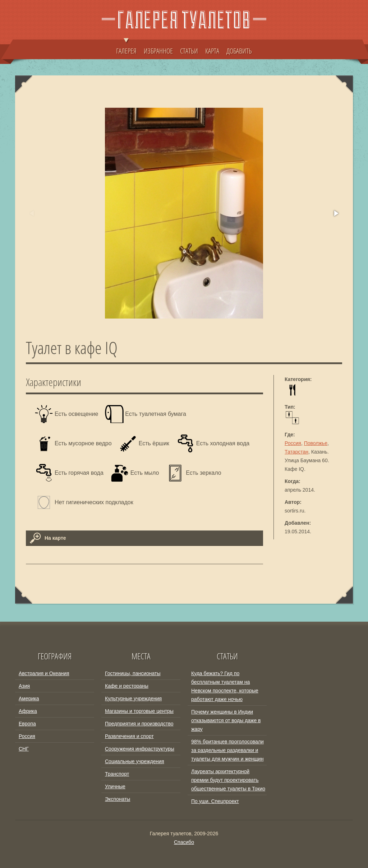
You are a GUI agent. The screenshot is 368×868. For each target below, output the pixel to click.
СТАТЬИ (189, 51)
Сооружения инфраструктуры (140, 749)
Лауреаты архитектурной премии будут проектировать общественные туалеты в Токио (228, 780)
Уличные (115, 786)
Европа (27, 724)
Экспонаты (118, 799)
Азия (24, 686)
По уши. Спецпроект (215, 801)
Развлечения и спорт (129, 736)
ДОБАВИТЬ (239, 51)
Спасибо (184, 842)
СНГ (24, 749)
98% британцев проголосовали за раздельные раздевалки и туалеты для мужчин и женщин (227, 750)
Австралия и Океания (44, 673)
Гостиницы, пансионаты (133, 673)
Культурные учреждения (133, 698)
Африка (28, 711)
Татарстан (296, 452)
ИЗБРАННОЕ (158, 51)
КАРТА (212, 51)
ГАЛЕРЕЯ (126, 47)
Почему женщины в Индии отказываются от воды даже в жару (226, 720)
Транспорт (117, 774)
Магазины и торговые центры (139, 711)
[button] (336, 213)
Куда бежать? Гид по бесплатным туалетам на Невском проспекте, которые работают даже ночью (225, 686)
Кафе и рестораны (127, 686)
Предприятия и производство (139, 724)
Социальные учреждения (135, 761)
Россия (293, 443)
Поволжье (316, 443)
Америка (29, 698)
